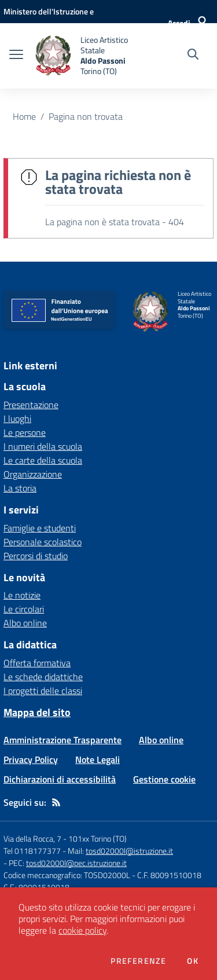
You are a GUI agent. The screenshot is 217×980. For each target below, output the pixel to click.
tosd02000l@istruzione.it (129, 851)
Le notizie (22, 595)
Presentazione (31, 405)
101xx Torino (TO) (98, 838)
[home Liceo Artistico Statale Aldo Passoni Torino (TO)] (88, 56)
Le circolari (24, 609)
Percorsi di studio (36, 556)
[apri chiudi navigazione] (16, 56)
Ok (193, 961)
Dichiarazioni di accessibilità (60, 779)
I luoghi (17, 419)
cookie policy (82, 930)
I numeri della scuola (43, 446)
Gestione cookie (164, 779)
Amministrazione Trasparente (62, 740)
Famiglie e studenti (40, 528)
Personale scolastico (43, 542)
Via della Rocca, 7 (32, 838)
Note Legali (98, 759)
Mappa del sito (37, 712)
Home (24, 116)
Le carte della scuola (43, 460)
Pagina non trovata (86, 116)
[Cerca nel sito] (193, 56)
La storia (20, 488)
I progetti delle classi (43, 691)
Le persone (25, 432)
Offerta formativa (37, 663)
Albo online (25, 623)
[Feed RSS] (56, 802)
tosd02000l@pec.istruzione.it (76, 863)
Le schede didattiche (43, 677)
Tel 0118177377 (32, 851)
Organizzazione (33, 474)
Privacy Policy (31, 759)
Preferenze (138, 961)
